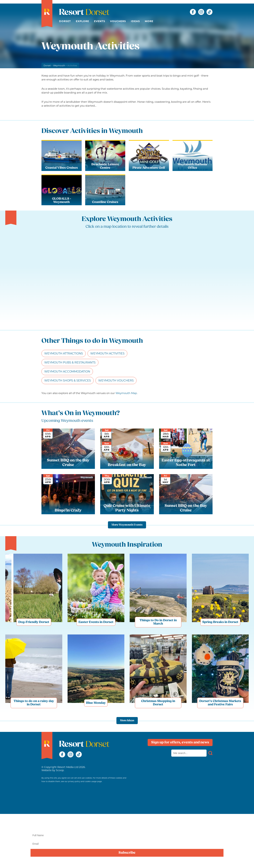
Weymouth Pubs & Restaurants (70, 362)
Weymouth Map (126, 393)
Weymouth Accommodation (67, 372)
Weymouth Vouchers (116, 381)
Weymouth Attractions (64, 353)
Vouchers (118, 21)
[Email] (127, 844)
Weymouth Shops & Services (68, 381)
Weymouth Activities (107, 353)
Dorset (65, 21)
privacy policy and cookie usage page (85, 781)
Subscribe (127, 853)
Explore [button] (82, 21)
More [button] (149, 21)
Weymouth (59, 65)
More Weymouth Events (127, 525)
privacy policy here (236, 861)
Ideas (135, 21)
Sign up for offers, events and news (180, 742)
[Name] (127, 835)
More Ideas (127, 721)
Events (100, 21)
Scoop (60, 770)
